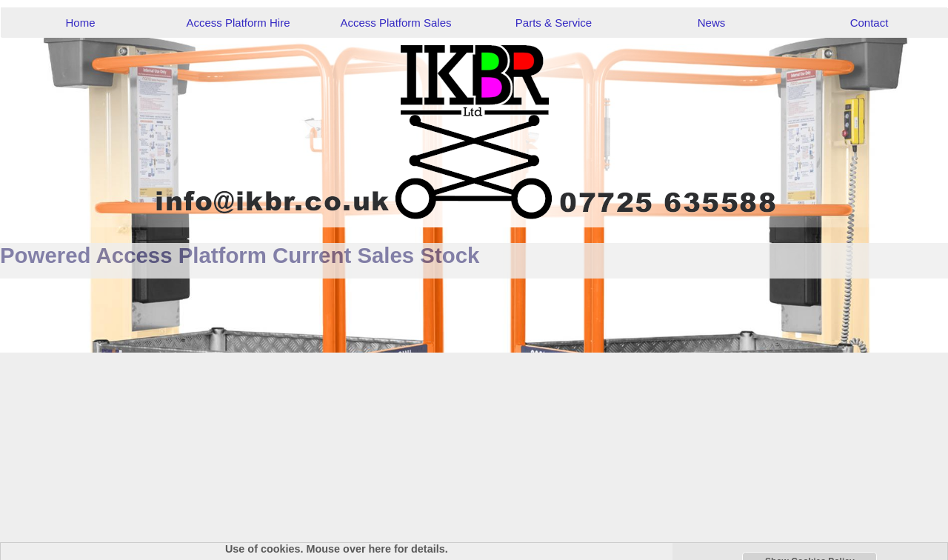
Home (80, 23)
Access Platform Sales (395, 23)
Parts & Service (554, 23)
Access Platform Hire (238, 23)
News (712, 23)
